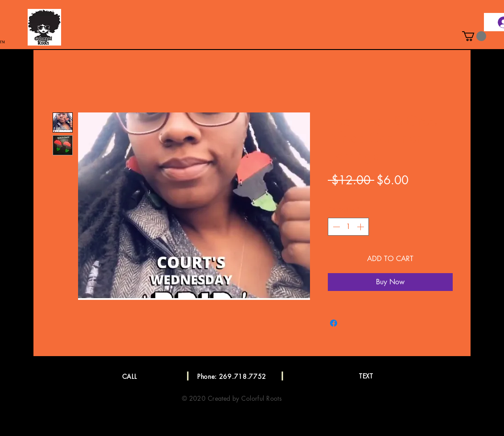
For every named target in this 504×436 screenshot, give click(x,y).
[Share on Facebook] (334, 323)
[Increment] (361, 227)
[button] (474, 36)
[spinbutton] (348, 227)
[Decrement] (335, 227)
